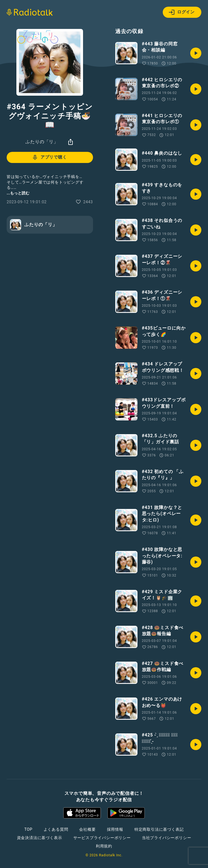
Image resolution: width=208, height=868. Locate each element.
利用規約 (104, 846)
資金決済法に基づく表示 (40, 838)
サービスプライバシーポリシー (102, 838)
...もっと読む (18, 193)
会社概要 (87, 829)
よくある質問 (56, 829)
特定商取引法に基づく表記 (159, 829)
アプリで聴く (49, 157)
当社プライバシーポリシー (167, 838)
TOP (28, 829)
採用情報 (115, 829)
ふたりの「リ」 (42, 142)
